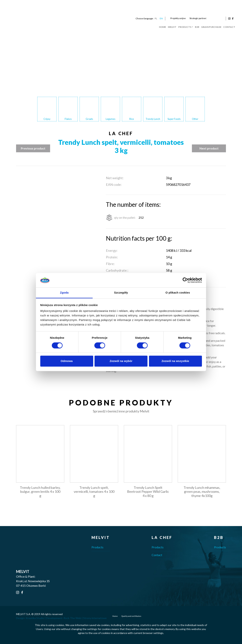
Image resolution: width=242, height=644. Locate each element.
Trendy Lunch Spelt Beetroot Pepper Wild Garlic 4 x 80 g (148, 492)
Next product (209, 148)
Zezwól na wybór (121, 361)
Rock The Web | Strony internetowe (85, 618)
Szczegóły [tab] (121, 293)
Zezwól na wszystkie (175, 361)
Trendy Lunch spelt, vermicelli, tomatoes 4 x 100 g (94, 492)
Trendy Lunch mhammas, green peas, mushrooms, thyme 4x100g (202, 492)
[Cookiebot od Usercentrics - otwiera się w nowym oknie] (185, 280)
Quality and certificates (131, 616)
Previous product (33, 148)
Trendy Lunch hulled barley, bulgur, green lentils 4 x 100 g (40, 492)
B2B (197, 27)
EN (161, 18)
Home (162, 27)
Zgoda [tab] (64, 293)
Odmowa (67, 361)
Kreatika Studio (35, 618)
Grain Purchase (211, 27)
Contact (229, 27)
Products (185, 27)
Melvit (172, 27)
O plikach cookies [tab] (178, 293)
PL (156, 18)
